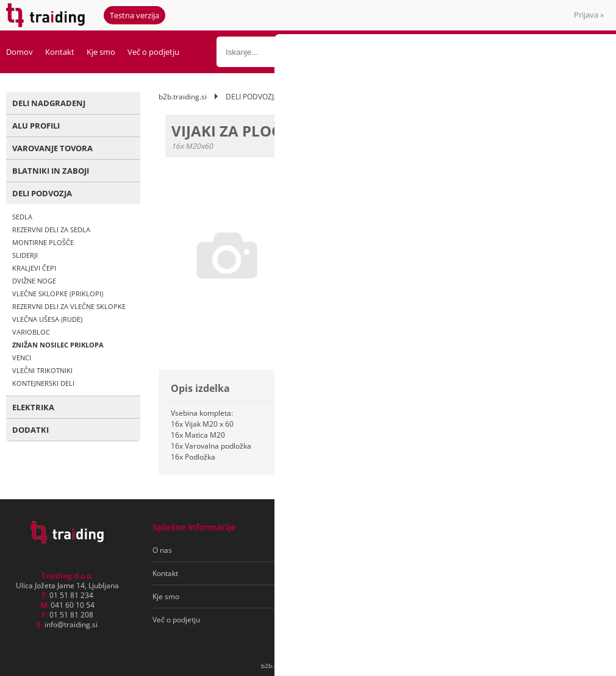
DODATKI (30, 430)
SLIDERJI (25, 255)
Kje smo (101, 52)
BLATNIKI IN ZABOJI (51, 171)
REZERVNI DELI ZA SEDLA (51, 229)
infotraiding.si (71, 624)
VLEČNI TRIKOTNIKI (42, 370)
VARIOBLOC (31, 332)
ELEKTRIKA (33, 407)
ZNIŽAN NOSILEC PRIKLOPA (58, 345)
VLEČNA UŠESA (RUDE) (47, 319)
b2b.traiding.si (183, 97)
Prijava (589, 15)
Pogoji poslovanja (328, 550)
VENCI (22, 358)
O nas (162, 550)
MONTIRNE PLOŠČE (43, 242)
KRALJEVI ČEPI (34, 268)
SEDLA (22, 217)
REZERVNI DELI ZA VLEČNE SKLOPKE (69, 306)
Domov (20, 52)
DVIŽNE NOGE (34, 281)
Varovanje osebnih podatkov (347, 573)
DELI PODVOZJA (42, 193)
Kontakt (60, 52)
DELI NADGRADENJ (49, 103)
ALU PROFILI (36, 126)
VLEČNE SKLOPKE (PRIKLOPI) (58, 294)
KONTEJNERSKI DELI (43, 383)
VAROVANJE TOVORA (52, 148)
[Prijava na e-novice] (556, 550)
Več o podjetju (153, 52)
